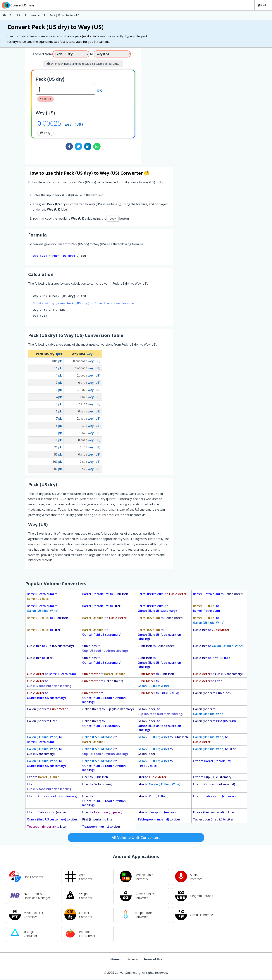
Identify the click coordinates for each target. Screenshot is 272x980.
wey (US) (74, 124)
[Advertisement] (172, 104)
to (42, 597)
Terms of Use (153, 960)
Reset (46, 99)
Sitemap (116, 960)
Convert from (42, 54)
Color (263, 5)
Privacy (132, 960)
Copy (45, 133)
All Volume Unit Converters (136, 838)
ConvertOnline (18, 5)
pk (100, 90)
